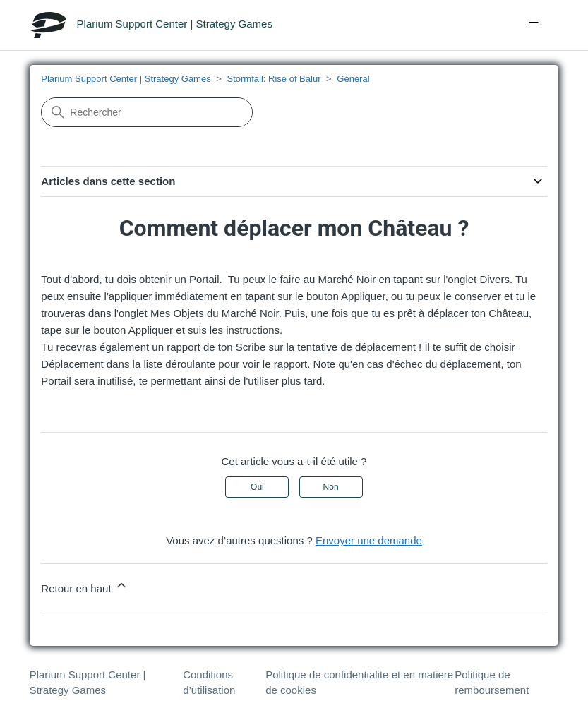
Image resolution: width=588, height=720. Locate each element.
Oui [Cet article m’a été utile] (257, 487)
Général (353, 79)
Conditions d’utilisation (209, 683)
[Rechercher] (147, 112)
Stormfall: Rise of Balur (274, 79)
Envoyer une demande (369, 540)
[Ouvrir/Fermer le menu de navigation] (533, 25)
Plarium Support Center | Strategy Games (126, 79)
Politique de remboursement (492, 683)
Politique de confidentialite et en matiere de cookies (359, 683)
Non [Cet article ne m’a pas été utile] (331, 487)
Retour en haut (84, 586)
